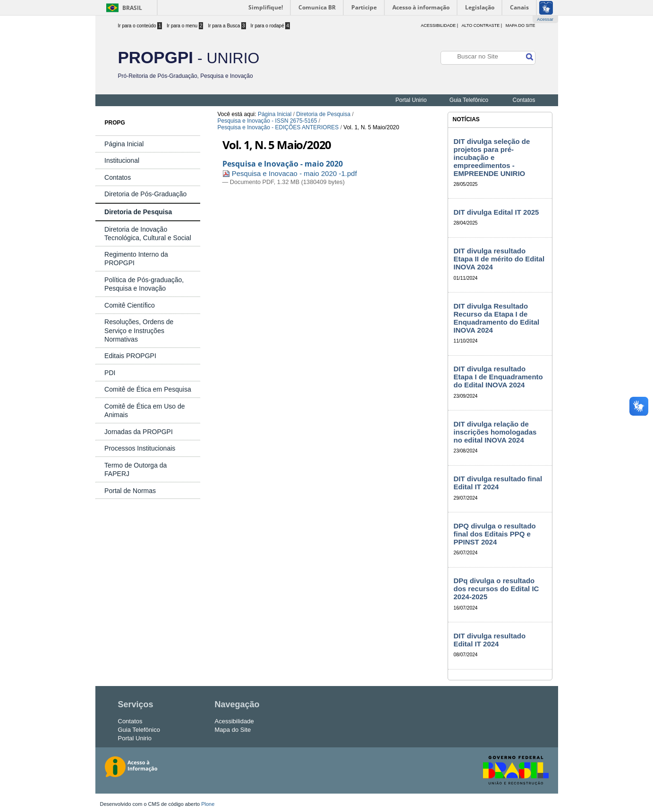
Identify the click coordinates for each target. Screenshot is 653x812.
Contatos (524, 100)
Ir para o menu (185, 26)
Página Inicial (275, 114)
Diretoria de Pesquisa (323, 114)
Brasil (132, 8)
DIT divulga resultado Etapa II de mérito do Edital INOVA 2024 (499, 259)
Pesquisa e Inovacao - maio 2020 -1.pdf (290, 173)
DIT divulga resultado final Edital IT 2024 (498, 483)
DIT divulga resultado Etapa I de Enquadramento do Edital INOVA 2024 (498, 377)
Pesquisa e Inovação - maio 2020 (283, 164)
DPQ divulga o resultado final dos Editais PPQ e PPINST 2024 (495, 534)
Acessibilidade (234, 721)
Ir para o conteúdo (140, 26)
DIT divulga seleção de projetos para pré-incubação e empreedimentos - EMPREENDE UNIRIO (492, 157)
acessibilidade (438, 25)
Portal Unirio (411, 100)
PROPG (115, 123)
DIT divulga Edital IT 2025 (496, 212)
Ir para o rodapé (271, 26)
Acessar (545, 19)
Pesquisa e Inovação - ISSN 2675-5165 (267, 121)
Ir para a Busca (227, 26)
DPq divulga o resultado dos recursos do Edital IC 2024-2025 (496, 589)
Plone (208, 804)
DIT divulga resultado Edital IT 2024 (490, 640)
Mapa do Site (521, 25)
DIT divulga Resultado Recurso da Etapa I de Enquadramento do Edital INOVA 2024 (497, 318)
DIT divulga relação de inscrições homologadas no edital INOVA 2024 (495, 432)
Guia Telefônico (469, 100)
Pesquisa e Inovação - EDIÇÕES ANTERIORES (278, 127)
